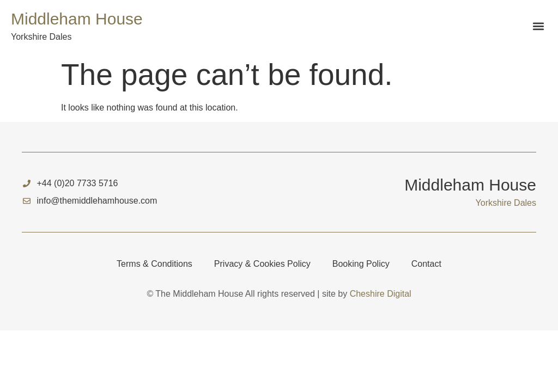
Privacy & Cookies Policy (262, 264)
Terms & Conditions (154, 264)
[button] (538, 26)
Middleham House (77, 19)
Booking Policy (361, 264)
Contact (426, 264)
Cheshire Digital (381, 294)
